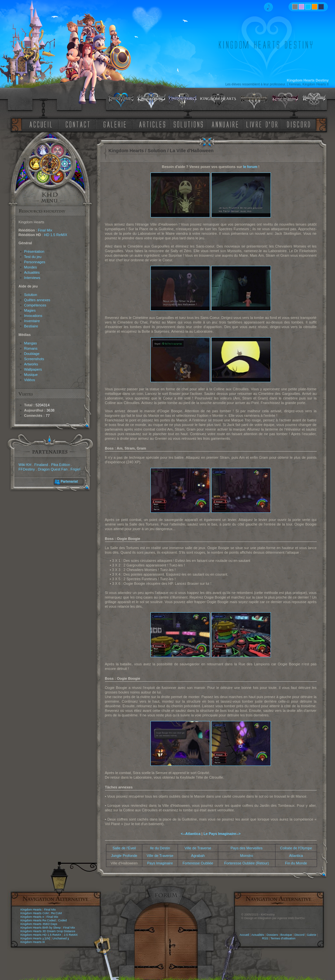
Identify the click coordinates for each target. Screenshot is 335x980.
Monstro (247, 856)
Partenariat (69, 481)
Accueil (244, 935)
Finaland (41, 465)
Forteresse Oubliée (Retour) (247, 863)
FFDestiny (27, 469)
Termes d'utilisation (283, 938)
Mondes (31, 267)
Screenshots (34, 359)
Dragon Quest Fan (53, 469)
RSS (265, 938)
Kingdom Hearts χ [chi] (35, 938)
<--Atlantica (191, 834)
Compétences (35, 305)
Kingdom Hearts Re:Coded (38, 920)
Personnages (35, 262)
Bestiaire (31, 326)
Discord (300, 935)
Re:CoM (56, 913)
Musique (31, 375)
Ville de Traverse (198, 848)
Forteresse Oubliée (198, 863)
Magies (30, 310)
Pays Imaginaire (160, 863)
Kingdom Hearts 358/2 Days (39, 924)
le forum (250, 167)
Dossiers (272, 935)
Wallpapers (33, 369)
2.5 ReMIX (71, 935)
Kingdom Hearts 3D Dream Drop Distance (48, 931)
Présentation (34, 251)
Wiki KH (25, 465)
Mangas (31, 343)
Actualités (32, 272)
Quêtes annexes (37, 300)
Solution (31, 295)
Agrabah (198, 856)
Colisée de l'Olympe (296, 848)
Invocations (33, 316)
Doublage (32, 354)
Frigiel (75, 469)
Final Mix (45, 230)
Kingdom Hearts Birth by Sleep (41, 928)
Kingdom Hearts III (33, 942)
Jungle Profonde (124, 856)
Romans (31, 348)
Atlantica (296, 856)
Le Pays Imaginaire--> (222, 834)
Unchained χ (61, 938)
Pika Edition (61, 465)
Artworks (31, 364)
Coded (62, 920)
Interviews (32, 278)
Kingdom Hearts (31, 910)
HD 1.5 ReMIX (56, 235)
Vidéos (30, 380)
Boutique (286, 935)
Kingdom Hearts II (32, 917)
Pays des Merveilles (247, 848)
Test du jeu (33, 257)
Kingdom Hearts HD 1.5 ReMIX (41, 935)
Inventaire (32, 321)
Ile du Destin (160, 848)
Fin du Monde (296, 863)
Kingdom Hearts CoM (35, 913)
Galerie (312, 935)
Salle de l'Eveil (124, 848)
